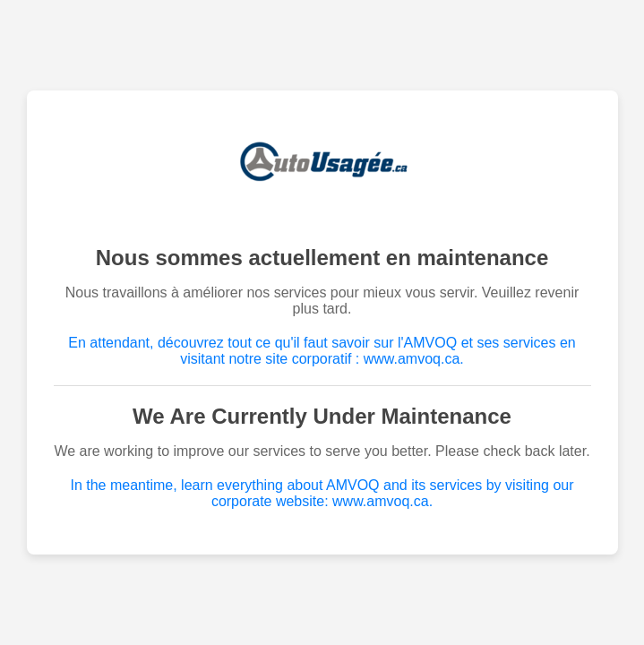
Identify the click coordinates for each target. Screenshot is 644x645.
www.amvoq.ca (412, 359)
